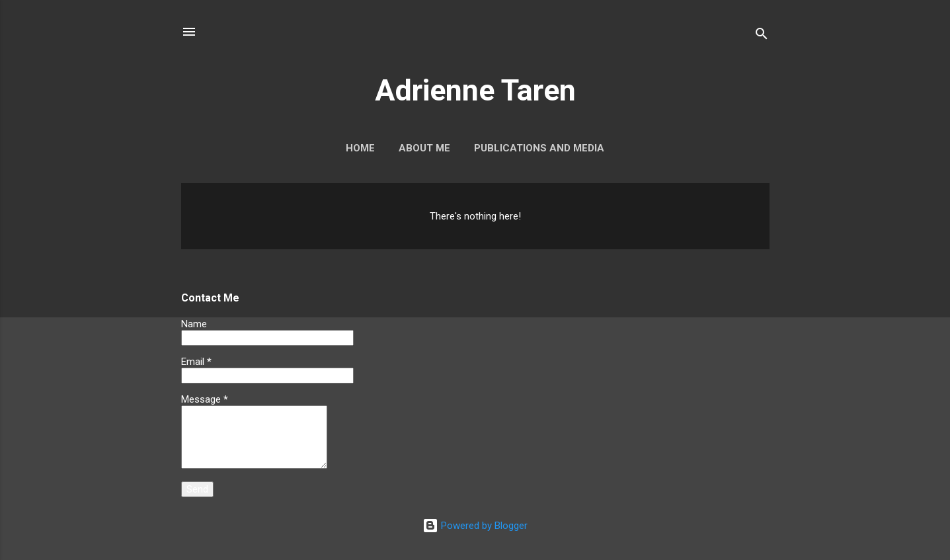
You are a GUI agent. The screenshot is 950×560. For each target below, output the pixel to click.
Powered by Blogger (475, 526)
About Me (424, 148)
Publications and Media (539, 148)
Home (360, 148)
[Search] (762, 36)
